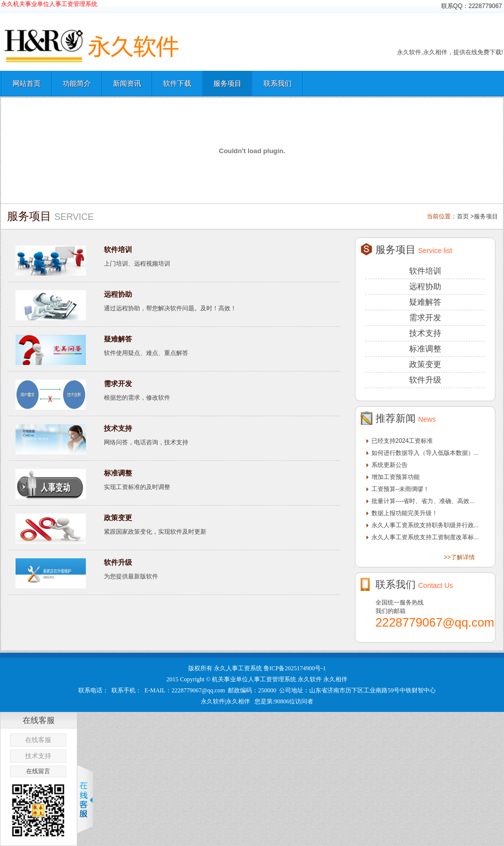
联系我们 (278, 83)
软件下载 (177, 83)
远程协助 (118, 294)
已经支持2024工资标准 (402, 441)
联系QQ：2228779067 (472, 6)
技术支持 (118, 428)
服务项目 (227, 83)
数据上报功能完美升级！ (405, 513)
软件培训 (118, 250)
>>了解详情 (459, 557)
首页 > (465, 216)
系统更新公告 (390, 465)
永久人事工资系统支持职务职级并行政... (425, 525)
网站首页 (27, 83)
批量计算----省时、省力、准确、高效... (423, 501)
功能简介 (77, 83)
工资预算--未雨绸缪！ (401, 489)
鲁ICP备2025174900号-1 (295, 668)
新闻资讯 (127, 83)
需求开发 (118, 384)
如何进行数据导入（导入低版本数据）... (425, 453)
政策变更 (118, 518)
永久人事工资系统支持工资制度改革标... (425, 537)
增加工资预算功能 (396, 477)
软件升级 (118, 562)
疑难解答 (118, 339)
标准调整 (118, 473)
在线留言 (38, 771)
